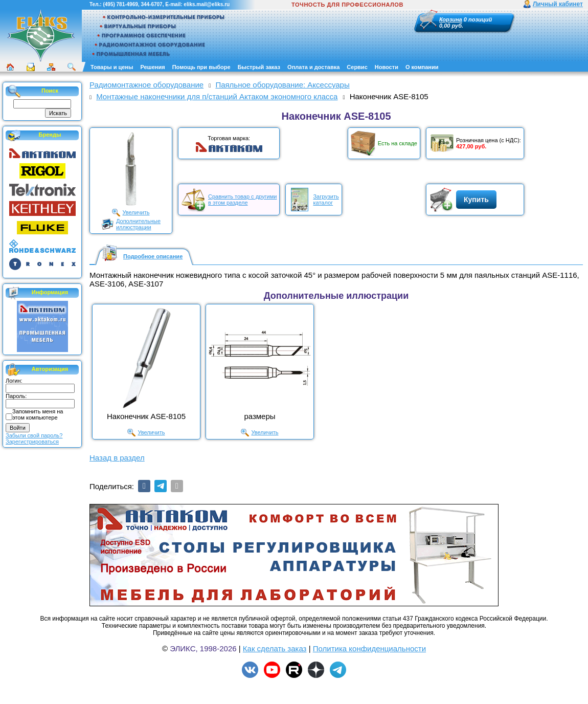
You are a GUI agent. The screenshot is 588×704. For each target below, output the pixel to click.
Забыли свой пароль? (34, 435)
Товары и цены (112, 67)
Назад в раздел (117, 458)
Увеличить (136, 212)
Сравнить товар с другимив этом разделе (242, 200)
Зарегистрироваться (32, 442)
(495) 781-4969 (120, 4)
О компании (422, 67)
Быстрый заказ (259, 67)
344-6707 (151, 4)
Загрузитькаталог (326, 200)
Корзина (451, 19)
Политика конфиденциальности (369, 648)
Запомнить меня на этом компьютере (38, 414)
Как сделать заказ (275, 648)
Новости (387, 67)
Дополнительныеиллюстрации (138, 224)
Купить (476, 200)
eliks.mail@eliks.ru (207, 4)
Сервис (357, 67)
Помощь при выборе (201, 67)
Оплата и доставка (313, 67)
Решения (152, 67)
